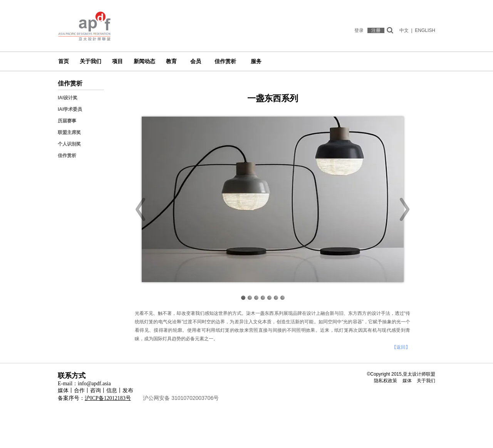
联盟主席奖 (69, 132)
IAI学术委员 (70, 109)
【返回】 (401, 347)
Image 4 (263, 298)
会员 (196, 61)
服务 (256, 61)
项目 (117, 61)
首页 (64, 61)
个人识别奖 (69, 144)
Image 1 (243, 298)
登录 (359, 30)
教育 (171, 61)
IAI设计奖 (68, 98)
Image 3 (256, 298)
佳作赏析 (225, 61)
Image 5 (269, 298)
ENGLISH (425, 30)
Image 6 (276, 298)
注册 (376, 30)
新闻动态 (144, 61)
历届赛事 (67, 121)
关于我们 (91, 61)
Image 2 (250, 298)
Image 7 (283, 298)
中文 (404, 30)
